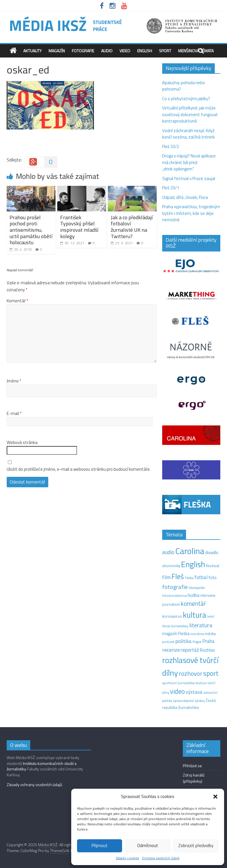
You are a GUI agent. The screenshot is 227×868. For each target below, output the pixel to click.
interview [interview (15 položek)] (208, 595)
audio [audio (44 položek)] (168, 552)
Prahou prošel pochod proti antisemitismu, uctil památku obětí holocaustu (31, 230)
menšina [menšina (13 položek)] (197, 634)
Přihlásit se (192, 766)
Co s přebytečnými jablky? (186, 99)
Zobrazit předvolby (196, 845)
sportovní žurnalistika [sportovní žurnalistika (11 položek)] (178, 683)
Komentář (17, 301)
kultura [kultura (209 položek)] (195, 615)
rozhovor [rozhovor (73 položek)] (191, 673)
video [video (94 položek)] (177, 691)
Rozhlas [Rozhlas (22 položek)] (208, 650)
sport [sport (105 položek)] (211, 673)
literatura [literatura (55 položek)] (201, 625)
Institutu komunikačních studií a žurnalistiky (42, 766)
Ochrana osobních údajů (161, 858)
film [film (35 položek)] (166, 577)
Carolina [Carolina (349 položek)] (190, 551)
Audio (107, 51)
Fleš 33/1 (171, 188)
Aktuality (32, 51)
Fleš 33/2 (171, 147)
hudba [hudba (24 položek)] (194, 595)
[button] (215, 797)
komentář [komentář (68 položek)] (193, 603)
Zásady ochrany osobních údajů (34, 785)
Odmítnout (148, 845)
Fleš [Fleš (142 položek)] (178, 576)
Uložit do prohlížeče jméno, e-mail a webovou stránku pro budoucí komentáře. (79, 469)
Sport (165, 51)
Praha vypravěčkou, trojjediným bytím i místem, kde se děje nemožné (191, 213)
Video (125, 51)
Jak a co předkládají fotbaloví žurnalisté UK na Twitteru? (132, 227)
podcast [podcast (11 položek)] (168, 642)
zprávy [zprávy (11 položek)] (200, 701)
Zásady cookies (127, 858)
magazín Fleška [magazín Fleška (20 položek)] (176, 634)
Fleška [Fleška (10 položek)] (189, 578)
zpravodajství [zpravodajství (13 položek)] (183, 701)
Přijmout (100, 845)
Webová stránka (22, 443)
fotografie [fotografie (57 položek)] (175, 587)
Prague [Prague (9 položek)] (197, 642)
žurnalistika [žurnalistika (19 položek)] (188, 707)
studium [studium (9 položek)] (201, 683)
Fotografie (83, 51)
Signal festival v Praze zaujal (189, 178)
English (145, 51)
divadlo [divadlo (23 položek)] (212, 552)
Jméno (14, 381)
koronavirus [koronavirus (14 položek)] (172, 616)
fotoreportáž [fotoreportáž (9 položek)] (197, 588)
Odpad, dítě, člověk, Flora (185, 197)
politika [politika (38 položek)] (183, 641)
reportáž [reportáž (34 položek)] (190, 650)
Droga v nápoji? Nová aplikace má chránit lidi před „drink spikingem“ (189, 162)
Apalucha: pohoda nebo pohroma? (184, 86)
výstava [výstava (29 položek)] (194, 692)
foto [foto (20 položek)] (212, 578)
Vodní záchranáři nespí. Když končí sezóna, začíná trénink (188, 134)
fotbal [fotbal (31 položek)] (201, 577)
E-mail (14, 414)
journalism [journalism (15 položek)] (171, 604)
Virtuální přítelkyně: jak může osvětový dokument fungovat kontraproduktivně (190, 114)
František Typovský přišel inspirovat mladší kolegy (79, 227)
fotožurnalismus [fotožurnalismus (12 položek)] (175, 595)
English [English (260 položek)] (193, 564)
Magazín (57, 51)
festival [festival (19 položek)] (213, 566)
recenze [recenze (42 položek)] (171, 650)
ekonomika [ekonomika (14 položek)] (171, 566)
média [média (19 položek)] (210, 634)
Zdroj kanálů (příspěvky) (194, 778)
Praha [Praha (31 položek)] (208, 641)
